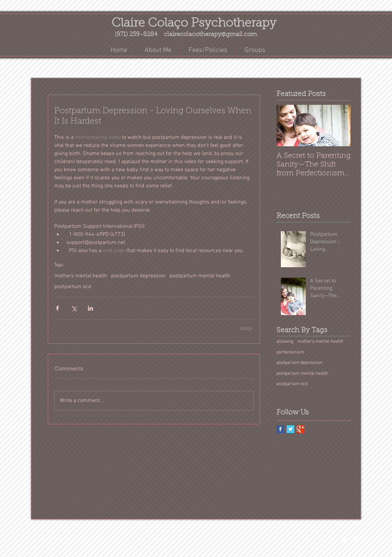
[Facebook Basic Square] (280, 429)
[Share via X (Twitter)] (74, 308)
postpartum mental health (200, 276)
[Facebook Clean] (357, 540)
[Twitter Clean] (344, 540)
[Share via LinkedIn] (90, 308)
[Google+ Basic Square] (301, 429)
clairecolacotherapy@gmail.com (210, 35)
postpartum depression (138, 276)
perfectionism (290, 352)
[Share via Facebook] (57, 308)
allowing (285, 342)
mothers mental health (81, 276)
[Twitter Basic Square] (290, 429)
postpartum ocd (73, 287)
